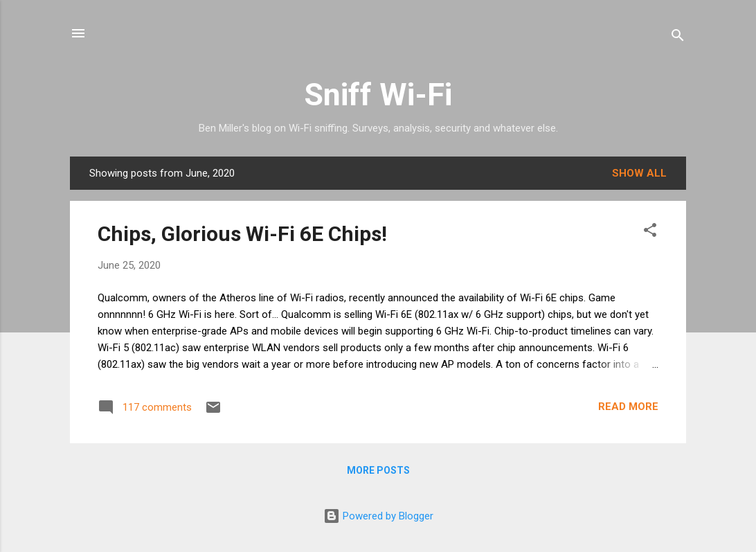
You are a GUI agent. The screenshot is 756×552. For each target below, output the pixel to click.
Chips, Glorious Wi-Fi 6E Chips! (242, 234)
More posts (378, 470)
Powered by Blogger (378, 516)
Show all (639, 173)
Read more (628, 407)
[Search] (678, 38)
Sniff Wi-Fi (378, 95)
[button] (650, 232)
